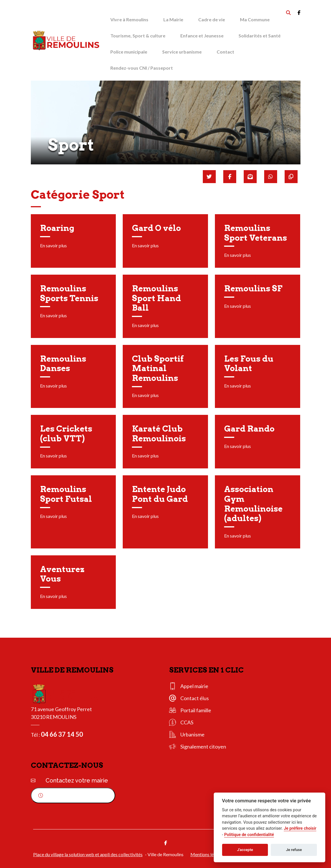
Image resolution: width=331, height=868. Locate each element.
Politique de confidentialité (249, 835)
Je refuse (294, 850)
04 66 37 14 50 (62, 734)
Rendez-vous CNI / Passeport (142, 68)
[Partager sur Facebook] (230, 177)
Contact (225, 52)
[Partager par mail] (250, 177)
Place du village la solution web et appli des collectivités (88, 854)
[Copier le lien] (291, 177)
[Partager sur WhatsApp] (271, 177)
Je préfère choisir (300, 828)
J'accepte (245, 850)
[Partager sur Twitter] (209, 177)
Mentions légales (207, 854)
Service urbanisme (182, 52)
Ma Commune (255, 19)
